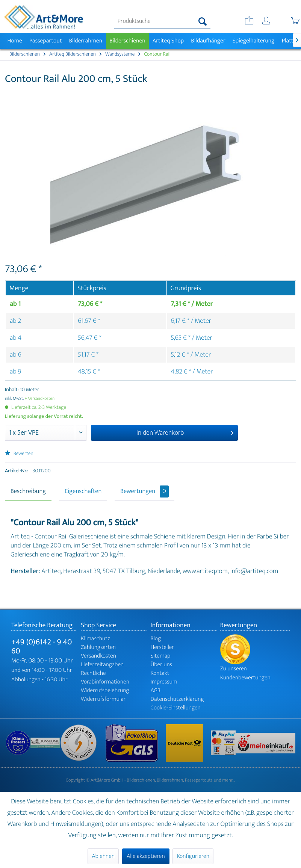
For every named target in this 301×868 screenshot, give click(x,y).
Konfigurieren (193, 856)
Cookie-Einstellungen (176, 708)
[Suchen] (203, 21)
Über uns (162, 665)
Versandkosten (98, 656)
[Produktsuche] (162, 21)
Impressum (164, 682)
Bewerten (19, 454)
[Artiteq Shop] (168, 41)
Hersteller (163, 647)
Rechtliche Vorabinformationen (105, 677)
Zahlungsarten (98, 647)
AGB (156, 690)
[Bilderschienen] (128, 41)
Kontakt (160, 673)
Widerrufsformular (103, 699)
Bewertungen (144, 491)
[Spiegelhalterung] (253, 41)
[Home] (15, 41)
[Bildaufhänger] (208, 41)
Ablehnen (103, 856)
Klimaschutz (95, 639)
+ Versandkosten (40, 399)
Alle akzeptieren (146, 856)
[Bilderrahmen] (86, 41)
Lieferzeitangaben (102, 665)
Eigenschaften (83, 491)
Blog (156, 639)
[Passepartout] (45, 41)
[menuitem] (162, 21)
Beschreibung (28, 491)
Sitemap (161, 656)
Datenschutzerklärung (177, 699)
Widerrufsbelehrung (105, 690)
